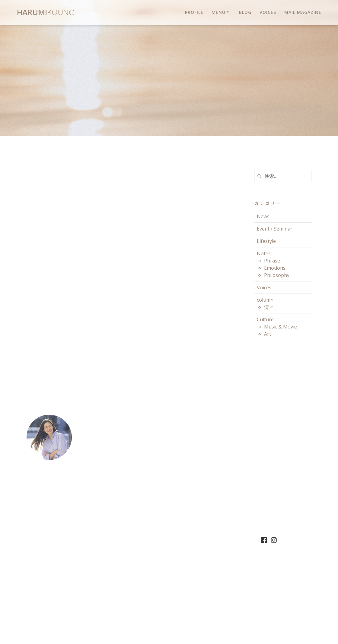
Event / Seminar (275, 229)
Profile (194, 12)
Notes (264, 253)
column (265, 300)
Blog (245, 12)
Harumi (46, 12)
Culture (265, 319)
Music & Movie (281, 327)
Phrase (272, 261)
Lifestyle (266, 241)
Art (268, 334)
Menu (218, 12)
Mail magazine (303, 12)
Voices (268, 12)
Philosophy (277, 275)
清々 (269, 307)
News (263, 216)
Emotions (275, 268)
